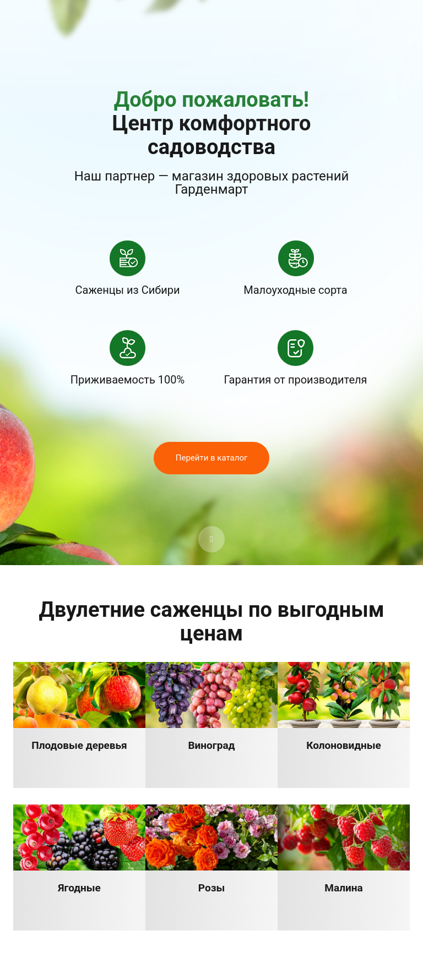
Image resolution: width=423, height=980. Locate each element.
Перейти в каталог (212, 458)
